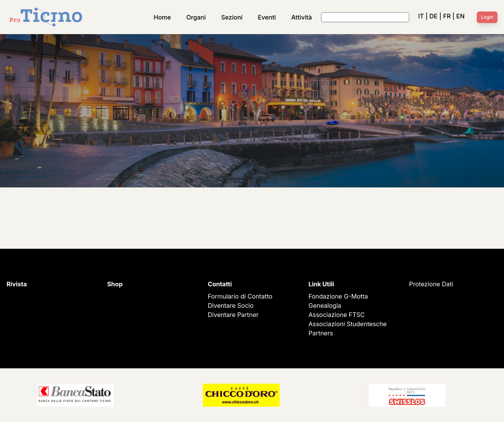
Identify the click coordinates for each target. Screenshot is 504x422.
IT (421, 16)
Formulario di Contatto (240, 296)
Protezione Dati (431, 284)
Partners (321, 333)
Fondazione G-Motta (338, 296)
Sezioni (232, 17)
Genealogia (325, 305)
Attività (301, 17)
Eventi (267, 17)
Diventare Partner (233, 315)
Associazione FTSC (337, 315)
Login (487, 17)
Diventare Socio (231, 305)
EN (461, 16)
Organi (196, 17)
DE (433, 16)
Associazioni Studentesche (348, 324)
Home (162, 17)
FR (447, 16)
